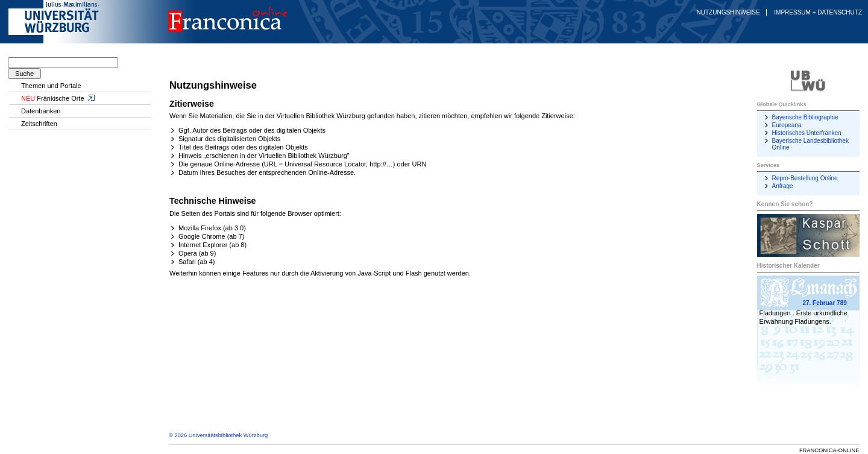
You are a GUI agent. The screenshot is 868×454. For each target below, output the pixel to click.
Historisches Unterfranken (807, 133)
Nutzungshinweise (728, 12)
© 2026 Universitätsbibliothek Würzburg (218, 435)
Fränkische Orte (58, 98)
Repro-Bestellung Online (805, 178)
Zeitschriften (39, 124)
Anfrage (783, 186)
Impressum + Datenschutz (818, 12)
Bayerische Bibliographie (805, 117)
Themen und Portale (51, 86)
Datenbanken (41, 111)
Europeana (787, 125)
